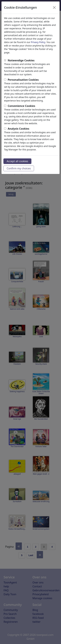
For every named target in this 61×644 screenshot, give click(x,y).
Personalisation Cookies (23, 80)
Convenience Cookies (21, 106)
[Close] (54, 8)
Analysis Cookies (18, 129)
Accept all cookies (17, 161)
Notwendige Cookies (21, 60)
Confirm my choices (19, 168)
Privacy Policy (38, 42)
